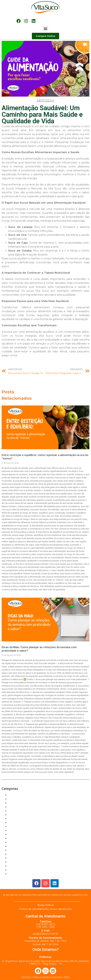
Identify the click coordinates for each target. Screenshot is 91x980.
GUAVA (12, 815)
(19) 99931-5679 (45, 924)
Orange (12, 827)
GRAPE (12, 811)
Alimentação (15, 795)
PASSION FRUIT (18, 831)
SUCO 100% (15, 854)
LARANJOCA (16, 819)
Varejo (12, 874)
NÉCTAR (13, 823)
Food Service (16, 807)
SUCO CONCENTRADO (21, 862)
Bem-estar (14, 799)
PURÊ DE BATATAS (19, 834)
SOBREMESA (16, 846)
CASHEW (13, 803)
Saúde (12, 842)
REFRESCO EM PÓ (19, 838)
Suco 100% (15, 850)
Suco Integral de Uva (20, 870)
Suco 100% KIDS (18, 858)
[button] (46, 28)
